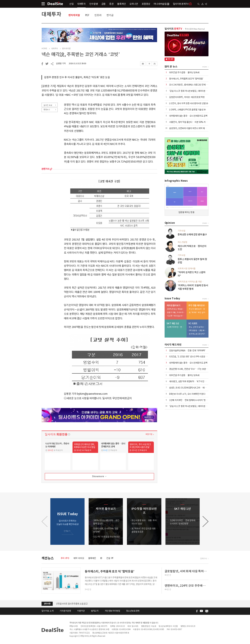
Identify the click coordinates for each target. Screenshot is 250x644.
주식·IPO (65, 558)
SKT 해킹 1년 (173, 324)
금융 (104, 4)
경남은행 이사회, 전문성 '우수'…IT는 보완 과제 (190, 369)
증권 (111, 4)
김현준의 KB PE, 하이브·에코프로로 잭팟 (187, 97)
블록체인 (121, 4)
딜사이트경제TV (182, 4)
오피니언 (134, 4)
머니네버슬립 (161, 4)
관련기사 (45, 169)
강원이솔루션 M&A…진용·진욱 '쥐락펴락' (187, 351)
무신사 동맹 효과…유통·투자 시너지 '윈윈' (198, 309)
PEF (87, 15)
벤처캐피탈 (74, 15)
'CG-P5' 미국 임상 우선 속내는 (176, 316)
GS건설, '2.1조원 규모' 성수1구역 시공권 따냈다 (190, 357)
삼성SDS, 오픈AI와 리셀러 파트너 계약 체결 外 (189, 128)
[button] (205, 522)
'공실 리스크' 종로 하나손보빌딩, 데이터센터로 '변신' (192, 91)
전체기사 (203, 558)
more (51, 169)
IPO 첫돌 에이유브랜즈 (198, 306)
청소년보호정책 (133, 611)
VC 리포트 (193, 324)
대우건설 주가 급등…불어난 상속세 (184, 72)
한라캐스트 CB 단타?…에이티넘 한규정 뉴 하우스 (198, 334)
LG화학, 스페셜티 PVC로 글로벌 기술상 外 (187, 110)
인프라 (98, 15)
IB (101, 558)
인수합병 (93, 4)
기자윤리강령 (65, 611)
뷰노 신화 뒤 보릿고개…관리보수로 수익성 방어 (198, 327)
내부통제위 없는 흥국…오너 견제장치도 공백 (188, 116)
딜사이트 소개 (47, 611)
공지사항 (47, 604)
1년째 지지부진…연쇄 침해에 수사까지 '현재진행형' (176, 327)
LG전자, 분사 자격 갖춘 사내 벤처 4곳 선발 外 (189, 103)
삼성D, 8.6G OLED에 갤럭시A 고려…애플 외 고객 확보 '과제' (196, 388)
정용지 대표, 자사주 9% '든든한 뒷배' (176, 313)
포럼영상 (146, 4)
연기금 (110, 15)
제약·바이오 (79, 558)
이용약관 (81, 611)
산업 (71, 4)
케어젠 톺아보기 (173, 306)
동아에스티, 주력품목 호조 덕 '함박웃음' (186, 79)
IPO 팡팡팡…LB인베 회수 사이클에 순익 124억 (198, 331)
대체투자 (81, 4)
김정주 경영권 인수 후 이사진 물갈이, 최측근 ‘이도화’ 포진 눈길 (77, 77)
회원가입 (149, 434)
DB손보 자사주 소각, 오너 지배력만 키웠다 (187, 394)
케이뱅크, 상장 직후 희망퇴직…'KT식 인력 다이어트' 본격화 (195, 381)
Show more (100, 477)
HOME (44, 49)
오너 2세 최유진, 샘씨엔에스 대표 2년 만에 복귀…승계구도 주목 (196, 85)
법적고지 (95, 611)
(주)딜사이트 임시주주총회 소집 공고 (72, 604)
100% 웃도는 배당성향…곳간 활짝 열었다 (176, 309)
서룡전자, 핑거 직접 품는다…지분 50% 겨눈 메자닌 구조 (193, 122)
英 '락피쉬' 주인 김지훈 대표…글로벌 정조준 (198, 313)
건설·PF (110, 558)
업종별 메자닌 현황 (186, 212)
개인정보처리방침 (112, 611)
